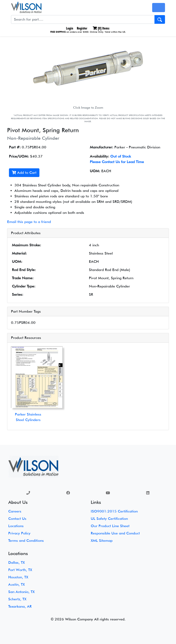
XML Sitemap (102, 541)
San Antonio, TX (21, 592)
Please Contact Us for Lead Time (117, 162)
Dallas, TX (16, 562)
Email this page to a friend (29, 222)
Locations (16, 526)
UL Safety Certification (109, 519)
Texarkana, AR (20, 606)
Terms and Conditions (26, 541)
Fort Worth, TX (20, 570)
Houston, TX (18, 577)
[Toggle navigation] (159, 8)
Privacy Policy (19, 533)
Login (69, 28)
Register (82, 28)
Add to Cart (24, 173)
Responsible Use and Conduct (115, 533)
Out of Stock (121, 156)
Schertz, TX (17, 599)
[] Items (101, 28)
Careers (15, 511)
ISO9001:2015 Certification (114, 511)
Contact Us (17, 519)
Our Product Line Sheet (110, 526)
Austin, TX (16, 584)
